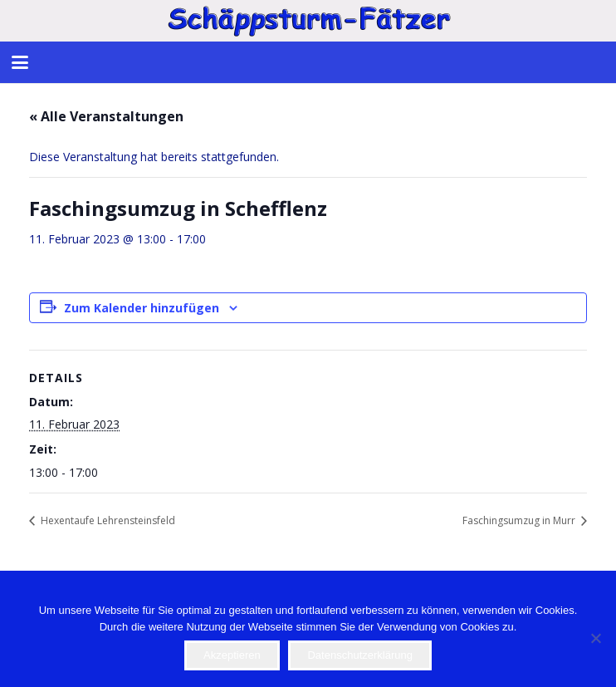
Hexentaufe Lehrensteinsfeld (107, 520)
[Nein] (595, 638)
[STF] (308, 21)
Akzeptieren (232, 655)
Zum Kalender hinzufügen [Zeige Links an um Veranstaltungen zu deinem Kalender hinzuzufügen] (142, 308)
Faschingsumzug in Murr (520, 520)
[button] (20, 62)
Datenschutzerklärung (359, 655)
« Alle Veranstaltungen (106, 116)
